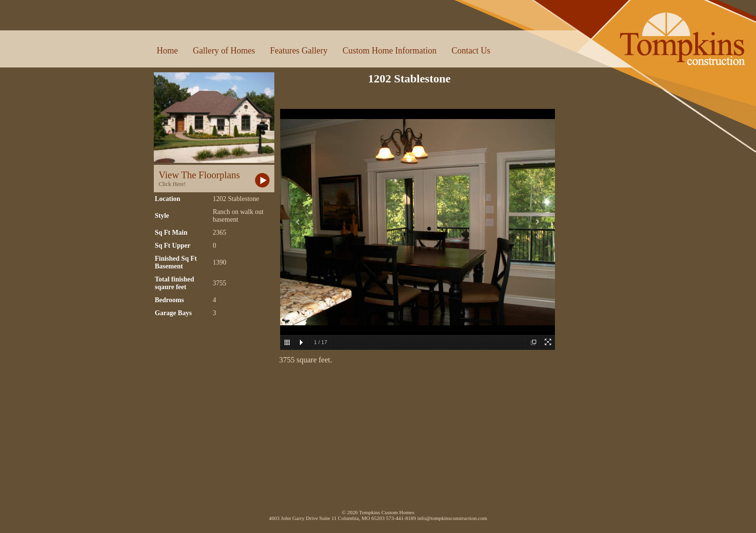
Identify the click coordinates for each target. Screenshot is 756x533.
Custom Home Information (389, 51)
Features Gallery (299, 51)
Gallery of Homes (224, 51)
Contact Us (471, 51)
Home (167, 51)
